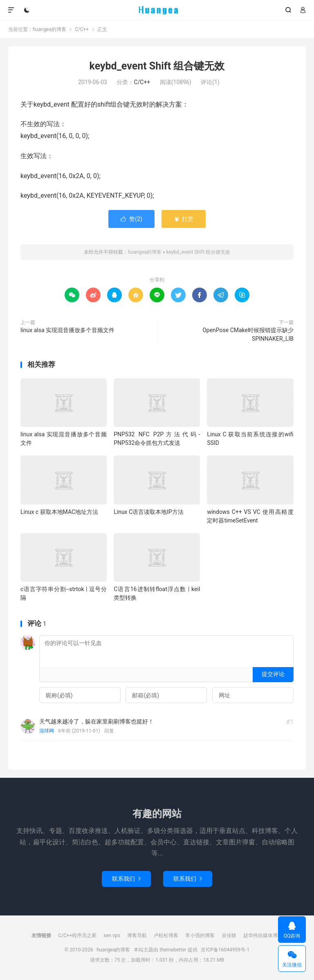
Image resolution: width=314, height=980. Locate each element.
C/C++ (82, 29)
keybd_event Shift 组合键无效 (157, 66)
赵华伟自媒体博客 (263, 935)
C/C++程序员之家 (77, 935)
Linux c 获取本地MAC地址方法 (59, 512)
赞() (131, 219)
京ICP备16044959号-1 (225, 950)
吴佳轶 (229, 935)
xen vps (112, 935)
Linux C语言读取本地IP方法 (149, 512)
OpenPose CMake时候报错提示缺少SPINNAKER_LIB (248, 334)
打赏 (183, 219)
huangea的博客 (157, 10)
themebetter (173, 950)
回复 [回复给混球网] (109, 731)
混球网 (47, 731)
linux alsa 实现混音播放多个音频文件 (67, 330)
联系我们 (126, 879)
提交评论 (273, 674)
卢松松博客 (166, 935)
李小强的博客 (200, 935)
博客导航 (137, 935)
